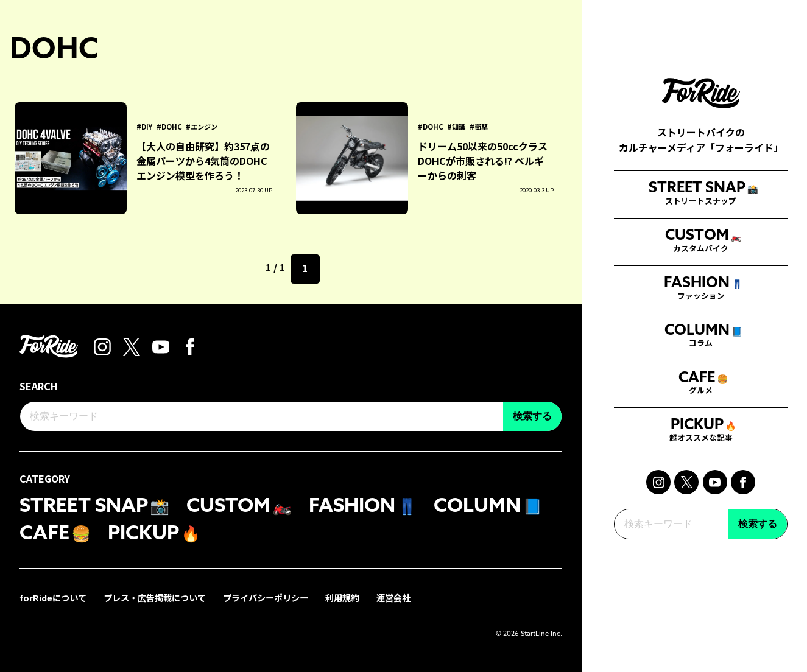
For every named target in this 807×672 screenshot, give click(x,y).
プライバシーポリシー (266, 597)
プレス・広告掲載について (155, 597)
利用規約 (342, 597)
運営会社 (393, 597)
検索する (758, 541)
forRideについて (53, 597)
